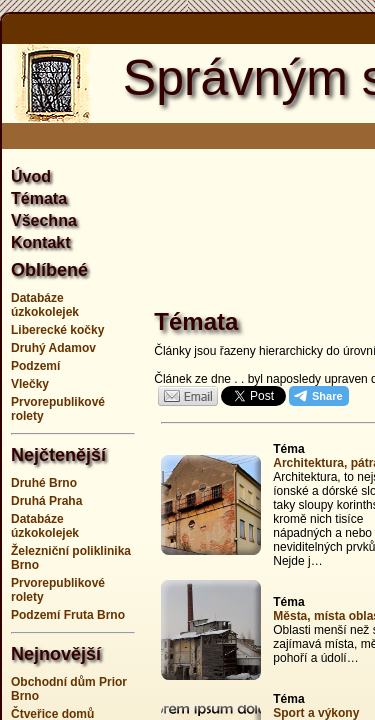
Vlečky (30, 384)
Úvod (31, 176)
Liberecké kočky (57, 330)
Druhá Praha (46, 501)
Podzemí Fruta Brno (68, 615)
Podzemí (35, 366)
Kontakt (41, 242)
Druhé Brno (44, 483)
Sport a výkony (316, 713)
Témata (39, 198)
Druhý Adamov (53, 348)
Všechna (44, 220)
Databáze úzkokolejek (45, 305)
